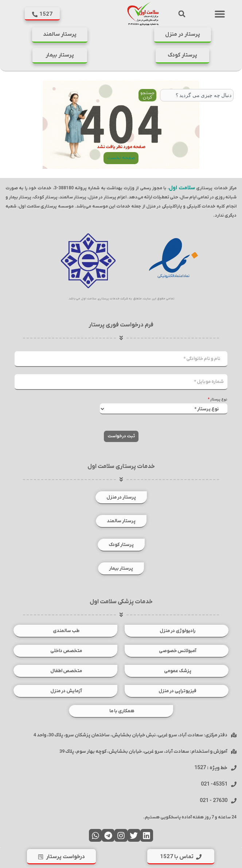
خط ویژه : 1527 (211, 768)
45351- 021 (214, 784)
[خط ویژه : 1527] (234, 768)
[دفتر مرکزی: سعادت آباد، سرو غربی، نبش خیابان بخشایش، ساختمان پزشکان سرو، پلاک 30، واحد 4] (234, 735)
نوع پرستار (218, 400)
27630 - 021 (214, 801)
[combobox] (197, 95)
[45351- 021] (234, 784)
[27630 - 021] (234, 801)
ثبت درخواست (121, 436)
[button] (220, 14)
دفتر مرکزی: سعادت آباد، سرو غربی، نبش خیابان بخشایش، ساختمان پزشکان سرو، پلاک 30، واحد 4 (130, 735)
